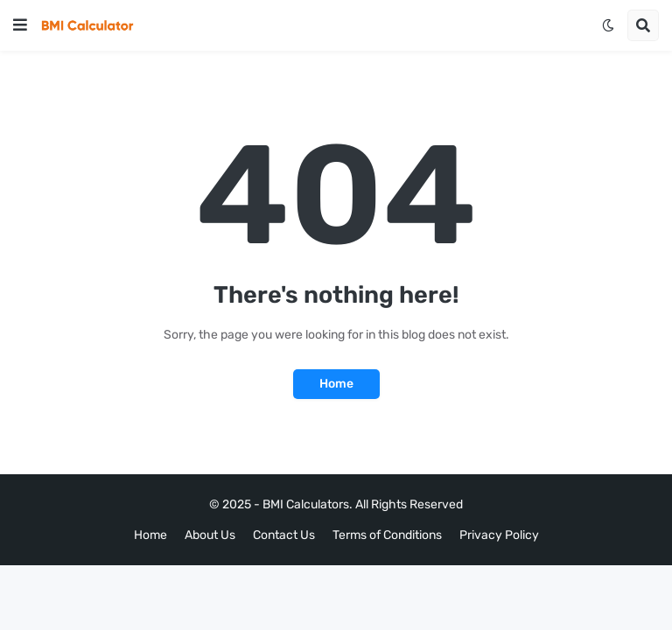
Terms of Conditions (387, 535)
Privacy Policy (499, 535)
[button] (20, 25)
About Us (210, 535)
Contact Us (284, 535)
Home (336, 384)
